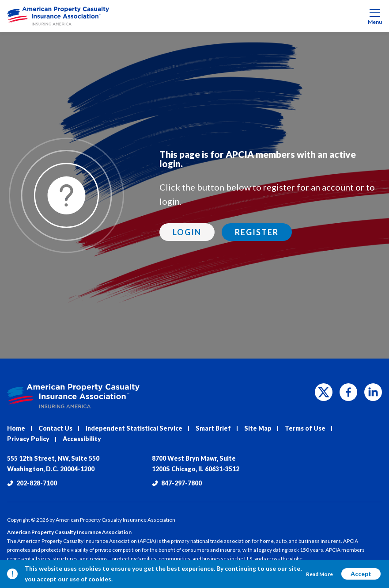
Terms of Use (305, 428)
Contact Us (55, 428)
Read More (319, 574)
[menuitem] (194, 16)
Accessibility (82, 439)
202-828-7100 (32, 483)
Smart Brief (213, 428)
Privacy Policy (28, 439)
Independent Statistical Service (134, 428)
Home (16, 428)
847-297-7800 (177, 483)
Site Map (258, 428)
